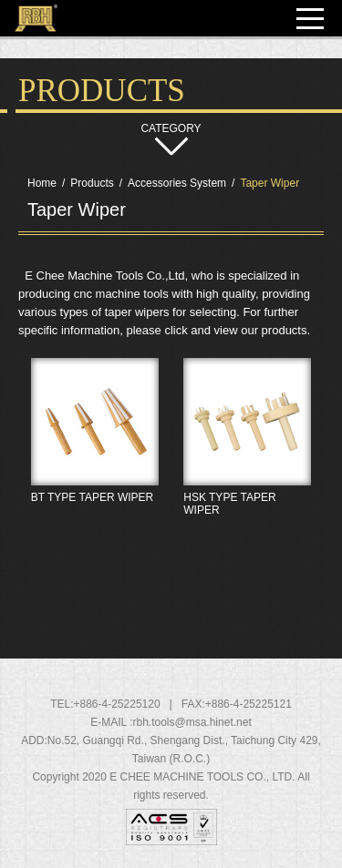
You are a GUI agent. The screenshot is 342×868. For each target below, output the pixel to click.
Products (92, 183)
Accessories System (177, 183)
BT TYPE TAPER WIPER (95, 476)
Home (42, 183)
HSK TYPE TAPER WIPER (248, 476)
